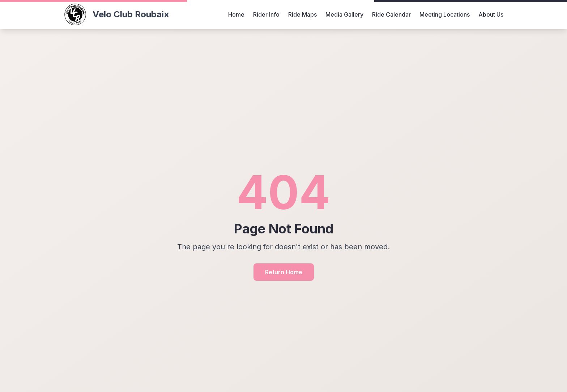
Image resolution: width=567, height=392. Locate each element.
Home (236, 14)
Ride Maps (302, 14)
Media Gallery (344, 14)
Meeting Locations (445, 14)
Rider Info (266, 14)
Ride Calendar (391, 14)
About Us (491, 14)
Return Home (284, 272)
